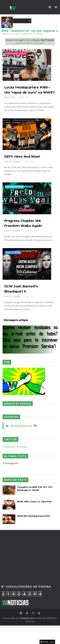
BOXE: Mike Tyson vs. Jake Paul (34, 520)
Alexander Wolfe (16, 54)
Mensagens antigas (16, 339)
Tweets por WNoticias (15, 465)
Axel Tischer (13, 131)
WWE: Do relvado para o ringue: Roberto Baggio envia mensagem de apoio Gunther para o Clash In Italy (30, 32)
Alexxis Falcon (14, 199)
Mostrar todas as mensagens (30, 43)
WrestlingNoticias (21, 444)
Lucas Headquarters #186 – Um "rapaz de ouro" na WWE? (29, 96)
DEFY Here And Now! (23, 168)
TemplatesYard (27, 637)
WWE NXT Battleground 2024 (34, 534)
